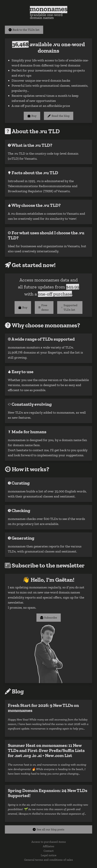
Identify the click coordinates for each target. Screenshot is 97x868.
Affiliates (48, 846)
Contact (49, 851)
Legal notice (49, 855)
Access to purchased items (49, 842)
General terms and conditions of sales (48, 860)
